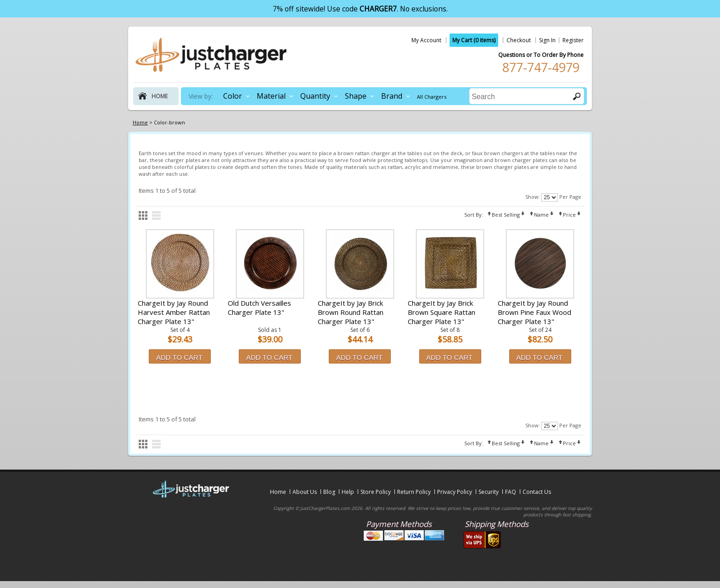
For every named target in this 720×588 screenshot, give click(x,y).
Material (271, 96)
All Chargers (432, 97)
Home (278, 492)
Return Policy (414, 492)
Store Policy (376, 492)
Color (233, 96)
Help (348, 492)
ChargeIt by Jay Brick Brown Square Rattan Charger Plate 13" (442, 312)
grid (143, 216)
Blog (329, 492)
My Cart (474, 40)
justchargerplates (211, 55)
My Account (426, 40)
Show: (533, 197)
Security (489, 492)
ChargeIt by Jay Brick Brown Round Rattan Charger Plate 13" (351, 312)
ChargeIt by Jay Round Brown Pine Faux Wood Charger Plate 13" (534, 312)
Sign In (547, 40)
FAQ (511, 492)
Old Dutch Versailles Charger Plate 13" (259, 308)
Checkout (519, 40)
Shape (356, 96)
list (156, 216)
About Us (305, 492)
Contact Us (537, 492)
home (160, 96)
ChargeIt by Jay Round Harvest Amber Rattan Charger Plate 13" (174, 312)
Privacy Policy (455, 492)
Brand (392, 96)
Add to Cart (179, 357)
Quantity (315, 96)
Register (573, 40)
